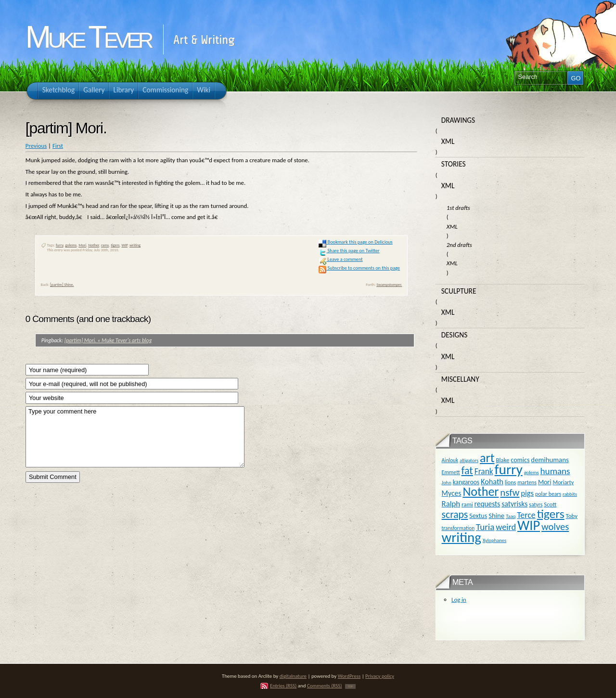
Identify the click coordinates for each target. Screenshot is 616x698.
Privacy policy (380, 676)
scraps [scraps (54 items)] (455, 514)
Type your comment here (135, 437)
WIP (124, 245)
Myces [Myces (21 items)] (452, 493)
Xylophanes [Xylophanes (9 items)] (495, 540)
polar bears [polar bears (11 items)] (548, 494)
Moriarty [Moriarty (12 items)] (563, 482)
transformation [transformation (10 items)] (458, 528)
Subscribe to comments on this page (359, 268)
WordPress (349, 676)
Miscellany (460, 379)
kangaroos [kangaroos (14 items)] (466, 482)
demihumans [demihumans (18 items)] (550, 460)
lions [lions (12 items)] (510, 482)
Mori (82, 245)
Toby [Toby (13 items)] (572, 516)
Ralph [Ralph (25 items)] (451, 504)
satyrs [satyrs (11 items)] (536, 504)
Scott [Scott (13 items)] (550, 504)
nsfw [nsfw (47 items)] (510, 492)
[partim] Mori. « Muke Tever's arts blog (108, 340)
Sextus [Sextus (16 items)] (478, 516)
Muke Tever (88, 37)
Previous (36, 146)
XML (448, 141)
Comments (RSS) (325, 686)
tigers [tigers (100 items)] (551, 514)
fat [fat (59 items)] (467, 471)
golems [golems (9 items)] (532, 472)
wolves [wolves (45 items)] (555, 527)
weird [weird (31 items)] (506, 527)
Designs (454, 335)
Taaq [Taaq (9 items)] (511, 516)
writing (135, 245)
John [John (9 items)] (447, 483)
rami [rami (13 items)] (467, 504)
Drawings (458, 120)
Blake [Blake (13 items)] (502, 460)
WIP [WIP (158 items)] (529, 525)
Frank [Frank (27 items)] (484, 471)
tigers (115, 245)
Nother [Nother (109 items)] (481, 491)
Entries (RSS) (283, 686)
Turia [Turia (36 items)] (485, 527)
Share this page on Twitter (349, 251)
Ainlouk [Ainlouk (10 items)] (450, 460)
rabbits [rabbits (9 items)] (570, 494)
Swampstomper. (389, 284)
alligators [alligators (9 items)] (469, 460)
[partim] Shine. (62, 284)
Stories (454, 164)
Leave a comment (340, 259)
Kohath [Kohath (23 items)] (492, 481)
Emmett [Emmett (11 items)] (451, 472)
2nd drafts (459, 245)
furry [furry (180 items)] (509, 469)
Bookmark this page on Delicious (355, 242)
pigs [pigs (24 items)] (527, 493)
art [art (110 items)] (487, 458)
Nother (94, 245)
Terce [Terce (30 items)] (526, 515)
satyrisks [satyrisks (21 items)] (514, 504)
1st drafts (458, 208)
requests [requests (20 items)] (488, 504)
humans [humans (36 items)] (555, 471)
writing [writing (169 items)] (462, 537)
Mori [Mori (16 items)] (545, 482)
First (58, 146)
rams (105, 245)
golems (71, 245)
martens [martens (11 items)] (527, 482)
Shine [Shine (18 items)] (496, 516)
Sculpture (459, 291)
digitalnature (293, 676)
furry (60, 245)
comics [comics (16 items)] (520, 460)
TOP (350, 686)
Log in (459, 600)
